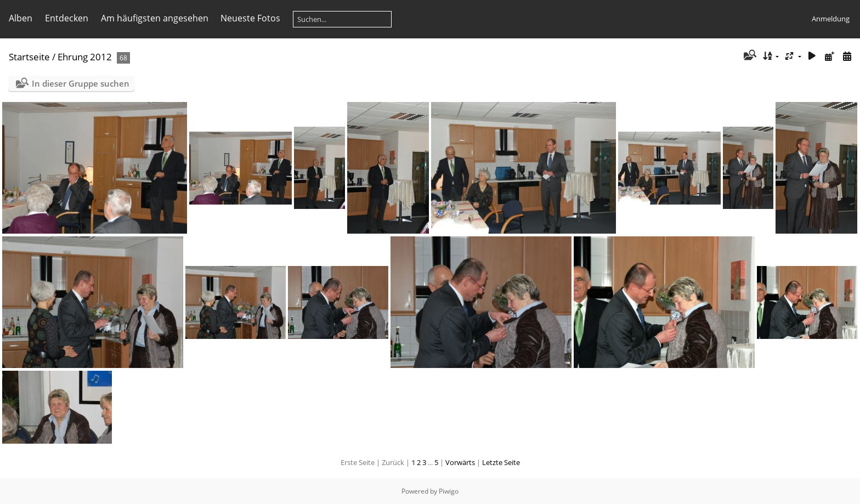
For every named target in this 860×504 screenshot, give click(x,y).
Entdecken (67, 18)
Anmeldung (831, 19)
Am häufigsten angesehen (155, 18)
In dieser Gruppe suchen (81, 83)
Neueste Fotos (250, 18)
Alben (21, 18)
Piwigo (449, 491)
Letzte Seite (501, 462)
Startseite (29, 57)
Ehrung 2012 (85, 57)
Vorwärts (460, 462)
